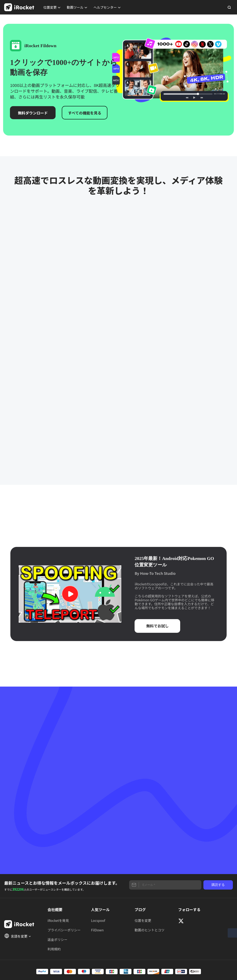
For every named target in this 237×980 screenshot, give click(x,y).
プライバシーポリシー (64, 930)
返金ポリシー (57, 939)
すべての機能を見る (85, 113)
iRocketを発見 (58, 920)
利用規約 (54, 949)
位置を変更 (143, 920)
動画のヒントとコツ (149, 930)
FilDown (97, 930)
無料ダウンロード (33, 113)
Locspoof (98, 920)
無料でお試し (157, 626)
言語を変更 (18, 936)
